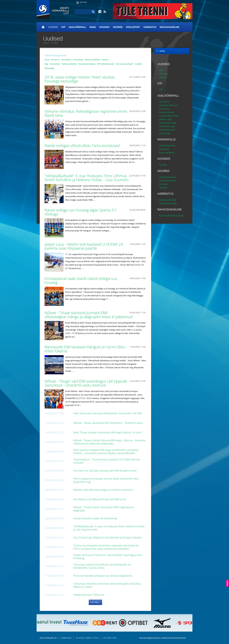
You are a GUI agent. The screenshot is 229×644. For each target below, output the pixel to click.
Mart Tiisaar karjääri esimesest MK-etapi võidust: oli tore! (108, 432)
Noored (118, 27)
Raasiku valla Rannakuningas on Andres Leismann (104, 490)
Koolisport (133, 27)
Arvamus (55, 60)
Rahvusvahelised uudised (171, 216)
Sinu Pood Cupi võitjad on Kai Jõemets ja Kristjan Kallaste (108, 537)
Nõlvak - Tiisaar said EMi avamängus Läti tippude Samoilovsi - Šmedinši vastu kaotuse (86, 383)
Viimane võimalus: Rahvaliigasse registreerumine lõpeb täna (86, 113)
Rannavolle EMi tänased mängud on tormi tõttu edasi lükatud (85, 349)
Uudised (53, 27)
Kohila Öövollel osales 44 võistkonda (96, 518)
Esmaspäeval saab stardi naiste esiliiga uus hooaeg (81, 280)
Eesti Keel (83, 2)
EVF (63, 27)
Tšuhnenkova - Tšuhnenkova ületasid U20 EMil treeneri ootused (107, 461)
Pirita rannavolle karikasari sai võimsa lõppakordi (103, 576)
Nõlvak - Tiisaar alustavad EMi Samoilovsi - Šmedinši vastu (108, 423)
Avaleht (46, 43)
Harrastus (150, 27)
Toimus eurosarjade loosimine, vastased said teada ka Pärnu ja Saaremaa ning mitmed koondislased (106, 547)
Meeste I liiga (165, 119)
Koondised (66, 60)
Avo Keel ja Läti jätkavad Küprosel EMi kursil (100, 499)
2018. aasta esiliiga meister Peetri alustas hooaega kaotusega (80, 79)
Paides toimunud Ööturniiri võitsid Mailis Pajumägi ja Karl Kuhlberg (108, 557)
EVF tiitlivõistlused (106, 64)
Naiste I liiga (165, 133)
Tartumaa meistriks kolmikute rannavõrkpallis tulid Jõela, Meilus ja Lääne (107, 585)
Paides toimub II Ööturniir (89, 595)
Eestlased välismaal (168, 105)
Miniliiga (163, 188)
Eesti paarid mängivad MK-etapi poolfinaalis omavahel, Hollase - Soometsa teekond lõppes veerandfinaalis (106, 451)
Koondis (104, 27)
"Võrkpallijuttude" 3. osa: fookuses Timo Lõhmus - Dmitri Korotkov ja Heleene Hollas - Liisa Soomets (87, 178)
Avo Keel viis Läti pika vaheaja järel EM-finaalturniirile (105, 471)
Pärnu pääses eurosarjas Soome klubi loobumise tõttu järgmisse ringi (106, 480)
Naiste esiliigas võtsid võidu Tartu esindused (83, 145)
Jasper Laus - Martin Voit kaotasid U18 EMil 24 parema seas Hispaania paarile (84, 246)
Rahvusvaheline (169, 27)
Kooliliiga (163, 184)
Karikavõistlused (167, 130)
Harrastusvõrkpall (124, 64)
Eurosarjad (78, 60)
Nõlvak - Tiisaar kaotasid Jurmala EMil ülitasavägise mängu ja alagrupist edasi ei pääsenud (89, 315)
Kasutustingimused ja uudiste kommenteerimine (163, 638)
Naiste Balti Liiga (167, 126)
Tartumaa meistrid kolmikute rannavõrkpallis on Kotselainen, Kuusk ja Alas (102, 566)
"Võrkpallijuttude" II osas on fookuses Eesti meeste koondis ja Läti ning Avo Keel (109, 528)
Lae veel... (95, 602)
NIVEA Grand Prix (167, 146)
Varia (47, 60)
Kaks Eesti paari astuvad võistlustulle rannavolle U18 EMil (108, 413)
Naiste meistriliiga (168, 123)
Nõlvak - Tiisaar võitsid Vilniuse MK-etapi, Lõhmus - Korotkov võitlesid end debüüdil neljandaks (110, 442)
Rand (93, 27)
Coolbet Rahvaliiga (168, 203)
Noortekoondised (87, 64)
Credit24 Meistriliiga (169, 116)
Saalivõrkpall (77, 27)
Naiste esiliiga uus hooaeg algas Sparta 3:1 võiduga (81, 212)
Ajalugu (163, 77)
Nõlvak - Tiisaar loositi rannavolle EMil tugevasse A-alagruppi (104, 509)
